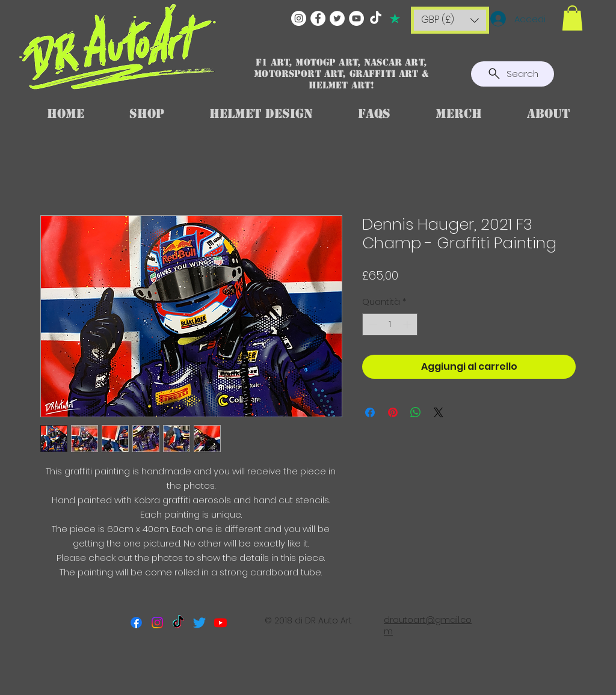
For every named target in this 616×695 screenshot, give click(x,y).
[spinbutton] (390, 324)
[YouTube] (356, 18)
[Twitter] (337, 18)
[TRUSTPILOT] (395, 18)
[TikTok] (376, 18)
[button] (450, 20)
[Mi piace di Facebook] (309, 669)
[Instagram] (299, 18)
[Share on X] (439, 412)
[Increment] (408, 324)
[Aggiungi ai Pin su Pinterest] (393, 412)
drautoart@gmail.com (428, 626)
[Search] (513, 74)
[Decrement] (371, 324)
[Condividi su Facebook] (370, 412)
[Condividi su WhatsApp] (416, 412)
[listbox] (450, 20)
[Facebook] (318, 18)
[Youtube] (220, 623)
